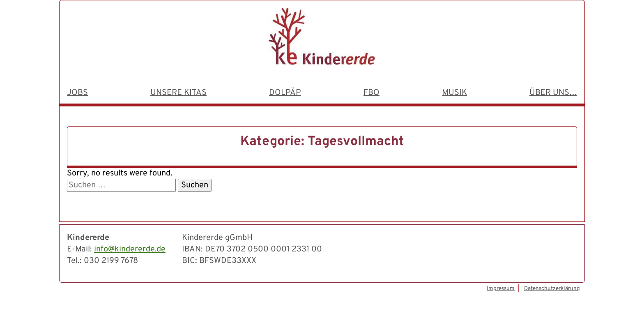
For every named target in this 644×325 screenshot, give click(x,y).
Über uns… (553, 93)
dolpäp (285, 93)
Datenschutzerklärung (552, 289)
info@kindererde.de (130, 249)
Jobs (77, 93)
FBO (371, 93)
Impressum (501, 289)
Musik (454, 93)
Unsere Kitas (178, 93)
